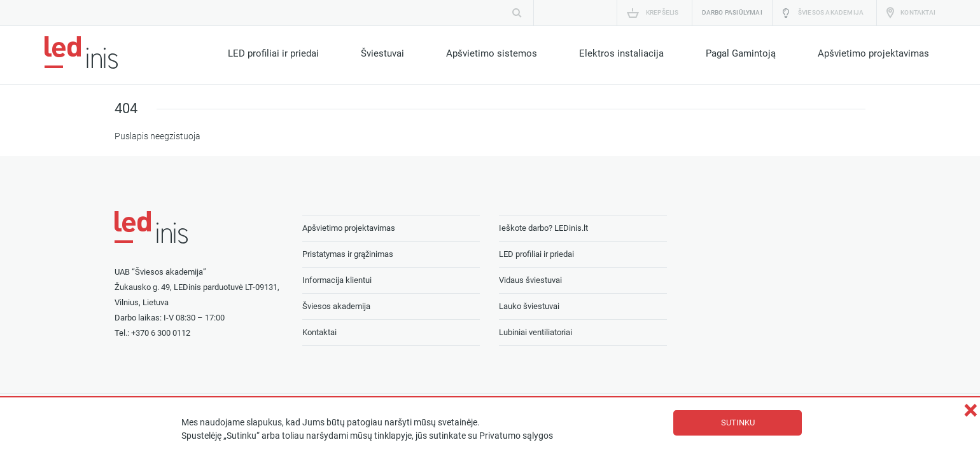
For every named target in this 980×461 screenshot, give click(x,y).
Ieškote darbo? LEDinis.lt (543, 228)
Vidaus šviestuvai (530, 280)
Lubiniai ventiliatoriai (535, 332)
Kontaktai (918, 12)
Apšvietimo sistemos (492, 53)
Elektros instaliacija (621, 53)
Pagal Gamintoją (741, 53)
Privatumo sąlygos (516, 436)
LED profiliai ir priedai (273, 53)
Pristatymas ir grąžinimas (348, 254)
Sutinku (738, 423)
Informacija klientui (337, 280)
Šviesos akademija (831, 12)
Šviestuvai (382, 53)
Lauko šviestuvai (529, 306)
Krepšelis (662, 12)
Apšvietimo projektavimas (873, 53)
